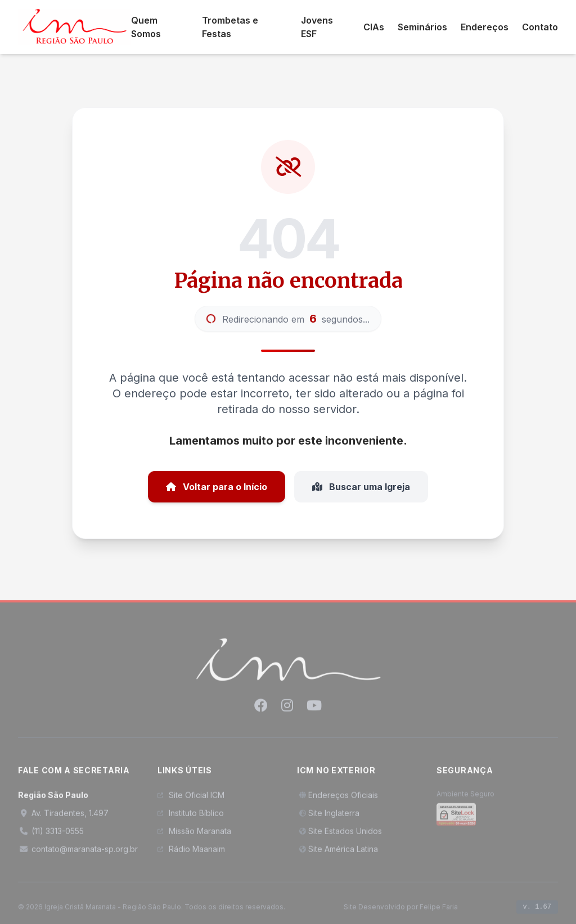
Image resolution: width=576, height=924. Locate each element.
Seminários (422, 27)
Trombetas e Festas (230, 27)
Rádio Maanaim (191, 852)
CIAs (374, 27)
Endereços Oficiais (337, 798)
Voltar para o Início (217, 487)
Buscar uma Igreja (361, 487)
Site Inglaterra (328, 816)
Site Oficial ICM (191, 798)
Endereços (485, 27)
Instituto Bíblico (191, 816)
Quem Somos (146, 27)
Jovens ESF (317, 27)
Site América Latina (337, 852)
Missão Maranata (194, 834)
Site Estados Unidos (339, 834)
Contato (540, 27)
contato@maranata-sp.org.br (78, 852)
